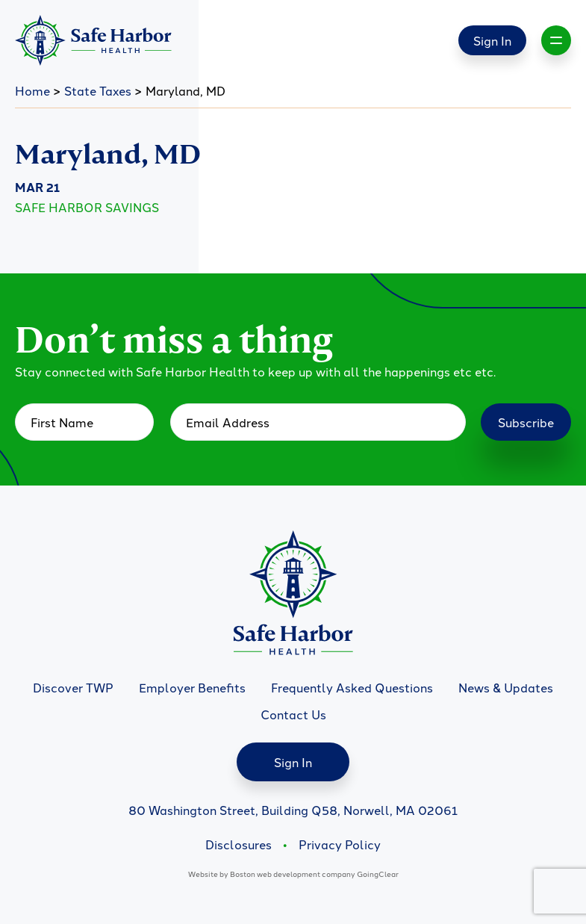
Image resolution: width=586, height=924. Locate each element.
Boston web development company (293, 874)
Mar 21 (37, 187)
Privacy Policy (340, 844)
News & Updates (506, 687)
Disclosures (239, 844)
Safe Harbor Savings (87, 207)
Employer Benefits (192, 687)
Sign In (492, 40)
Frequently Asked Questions (352, 687)
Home (32, 90)
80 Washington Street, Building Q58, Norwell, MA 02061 (293, 810)
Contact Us (293, 714)
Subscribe (526, 422)
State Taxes (98, 90)
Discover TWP (73, 687)
